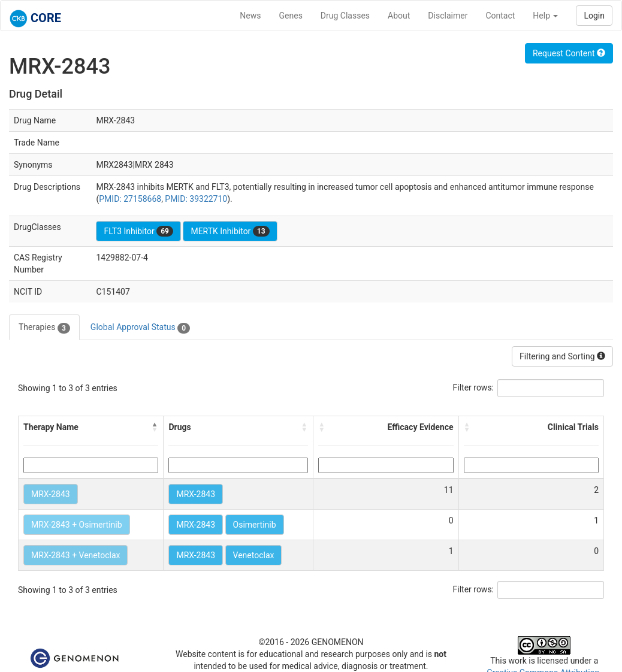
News (250, 16)
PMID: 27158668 (130, 199)
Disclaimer (448, 16)
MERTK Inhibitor (230, 231)
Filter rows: (474, 388)
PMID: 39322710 (196, 199)
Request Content (569, 53)
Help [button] (545, 16)
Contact (500, 16)
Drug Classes (345, 16)
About (399, 16)
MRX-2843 (51, 494)
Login (594, 16)
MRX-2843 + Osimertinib (77, 525)
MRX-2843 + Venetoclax (76, 555)
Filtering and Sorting (562, 356)
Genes (291, 16)
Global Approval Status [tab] (140, 328)
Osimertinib (255, 525)
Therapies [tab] (44, 328)
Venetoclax (254, 555)
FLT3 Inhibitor (138, 231)
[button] (155, 427)
